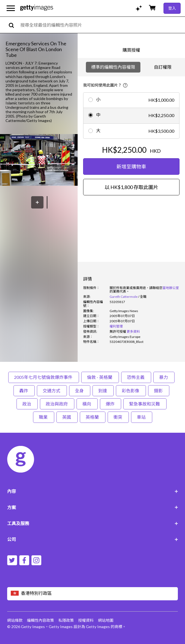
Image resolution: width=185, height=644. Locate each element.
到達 (103, 391)
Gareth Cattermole (124, 297)
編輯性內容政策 (40, 620)
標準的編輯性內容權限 (113, 67)
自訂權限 (163, 67)
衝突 (118, 417)
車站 (142, 417)
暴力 (164, 377)
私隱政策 (66, 620)
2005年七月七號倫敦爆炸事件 (44, 377)
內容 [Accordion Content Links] (93, 491)
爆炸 (111, 404)
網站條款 (15, 620)
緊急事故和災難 (145, 404)
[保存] (37, 202)
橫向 (87, 404)
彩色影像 (131, 391)
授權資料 (86, 620)
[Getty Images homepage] (37, 8)
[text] (102, 25)
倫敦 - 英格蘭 (100, 377)
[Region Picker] (93, 594)
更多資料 (133, 331)
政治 (27, 404)
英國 (67, 417)
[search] (14, 25)
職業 (44, 417)
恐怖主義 (136, 377)
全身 (80, 391)
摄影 (159, 391)
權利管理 (116, 326)
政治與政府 (57, 404)
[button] (39, 160)
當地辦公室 (171, 288)
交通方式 (52, 391)
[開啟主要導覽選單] (11, 8)
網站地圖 (106, 620)
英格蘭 (93, 417)
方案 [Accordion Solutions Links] (93, 507)
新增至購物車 (131, 166)
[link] (118, 331)
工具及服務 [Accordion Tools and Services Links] (93, 523)
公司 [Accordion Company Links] (93, 539)
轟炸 (24, 391)
